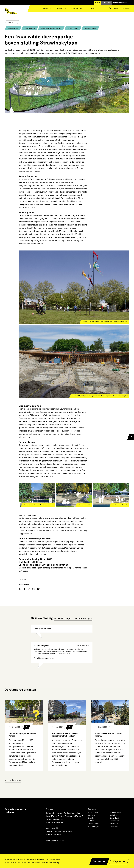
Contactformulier (54, 835)
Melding (91, 821)
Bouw (46, 8)
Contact (94, 8)
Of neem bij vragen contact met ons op (72, 619)
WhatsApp (34, 589)
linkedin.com (29, 589)
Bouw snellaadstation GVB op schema (108, 735)
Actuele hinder (115, 812)
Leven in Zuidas (73, 28)
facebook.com (24, 589)
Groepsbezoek (93, 824)
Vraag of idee (93, 812)
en (128, 9)
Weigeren (117, 861)
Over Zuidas (77, 8)
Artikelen (113, 815)
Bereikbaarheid (13, 28)
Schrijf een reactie (43, 629)
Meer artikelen (11, 780)
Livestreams (114, 821)
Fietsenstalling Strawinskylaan (51, 28)
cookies (20, 859)
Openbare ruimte (90, 28)
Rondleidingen (93, 826)
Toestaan (97, 861)
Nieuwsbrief (114, 818)
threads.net (20, 589)
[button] (114, 9)
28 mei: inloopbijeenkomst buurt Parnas (24, 735)
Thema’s (60, 8)
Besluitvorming (30, 28)
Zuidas (98, 3)
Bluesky (38, 589)
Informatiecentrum (120, 3)
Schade (91, 818)
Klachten (91, 815)
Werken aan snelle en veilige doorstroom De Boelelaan (65, 735)
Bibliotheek (114, 824)
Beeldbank (114, 826)
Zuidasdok (107, 3)
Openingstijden (53, 828)
